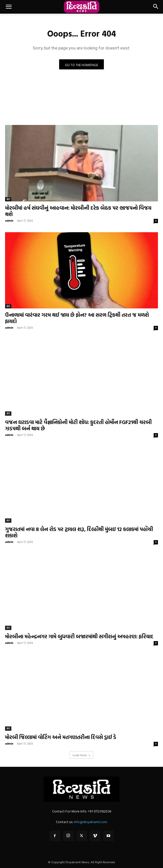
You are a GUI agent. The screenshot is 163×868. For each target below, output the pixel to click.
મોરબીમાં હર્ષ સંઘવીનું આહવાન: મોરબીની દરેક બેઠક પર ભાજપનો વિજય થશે (78, 211)
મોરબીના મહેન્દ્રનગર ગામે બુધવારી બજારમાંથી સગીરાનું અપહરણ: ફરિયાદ (79, 636)
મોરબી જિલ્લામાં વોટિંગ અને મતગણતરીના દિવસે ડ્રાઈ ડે (61, 737)
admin (9, 221)
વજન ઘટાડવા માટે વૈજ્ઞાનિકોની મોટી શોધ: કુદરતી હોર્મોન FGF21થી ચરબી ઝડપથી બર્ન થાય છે (78, 425)
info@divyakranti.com (90, 822)
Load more (81, 755)
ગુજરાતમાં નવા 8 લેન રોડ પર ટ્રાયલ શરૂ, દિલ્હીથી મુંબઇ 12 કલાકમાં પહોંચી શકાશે (79, 532)
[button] (9, 7)
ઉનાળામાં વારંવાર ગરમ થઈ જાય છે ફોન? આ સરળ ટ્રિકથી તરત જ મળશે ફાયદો (77, 318)
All (8, 199)
